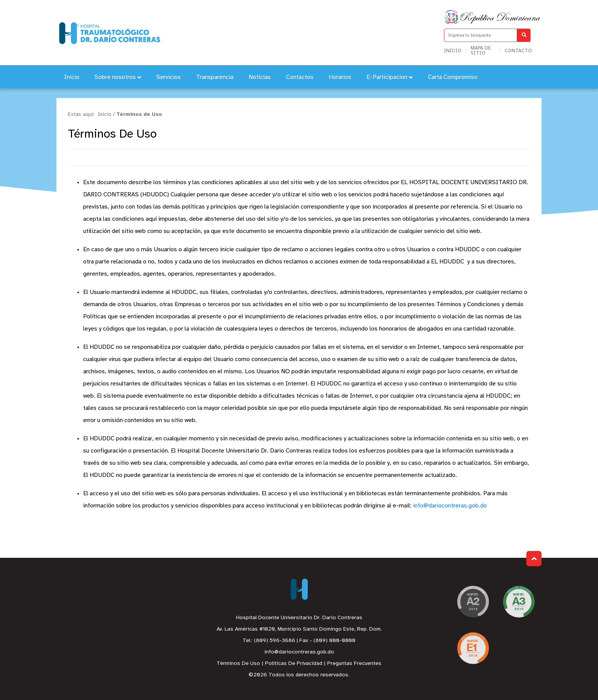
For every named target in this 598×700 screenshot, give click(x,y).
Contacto (518, 51)
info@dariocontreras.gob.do (450, 506)
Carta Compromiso (453, 77)
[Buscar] (524, 35)
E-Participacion (390, 77)
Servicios (169, 77)
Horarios (340, 77)
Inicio (453, 51)
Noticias (260, 77)
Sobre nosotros (118, 77)
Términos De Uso (238, 664)
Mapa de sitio (481, 51)
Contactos (300, 77)
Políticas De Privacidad (294, 664)
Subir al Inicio (534, 559)
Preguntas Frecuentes (354, 664)
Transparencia (215, 77)
